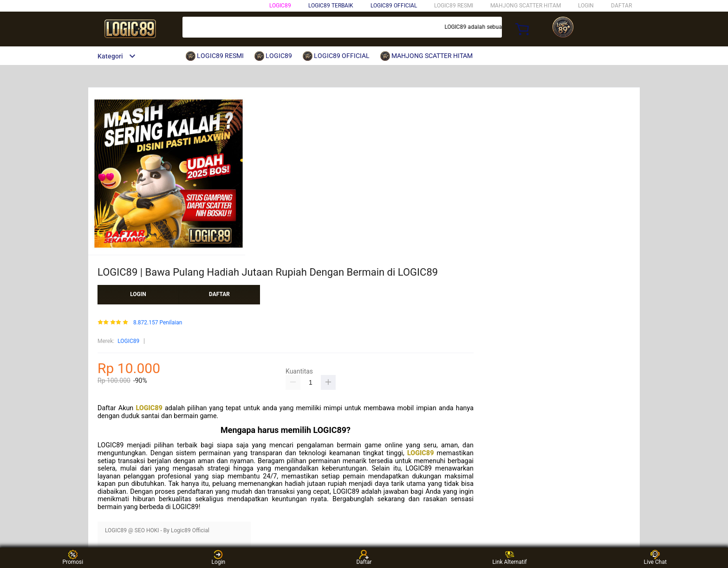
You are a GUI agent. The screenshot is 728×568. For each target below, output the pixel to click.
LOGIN (586, 6)
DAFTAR (621, 6)
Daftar (364, 558)
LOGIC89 (280, 6)
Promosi (73, 558)
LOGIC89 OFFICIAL (394, 6)
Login (219, 558)
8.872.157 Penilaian (158, 323)
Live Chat (655, 558)
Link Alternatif (509, 558)
